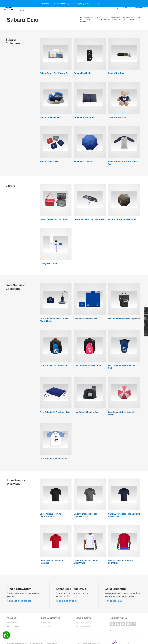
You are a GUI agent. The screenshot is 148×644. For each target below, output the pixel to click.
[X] (114, 4)
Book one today (68, 595)
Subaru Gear (46, 617)
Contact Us (115, 624)
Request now (115, 595)
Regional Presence (14, 620)
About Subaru (12, 617)
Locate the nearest (20, 595)
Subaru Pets (46, 620)
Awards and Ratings (83, 620)
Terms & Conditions (83, 637)
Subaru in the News (83, 617)
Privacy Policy (96, 637)
